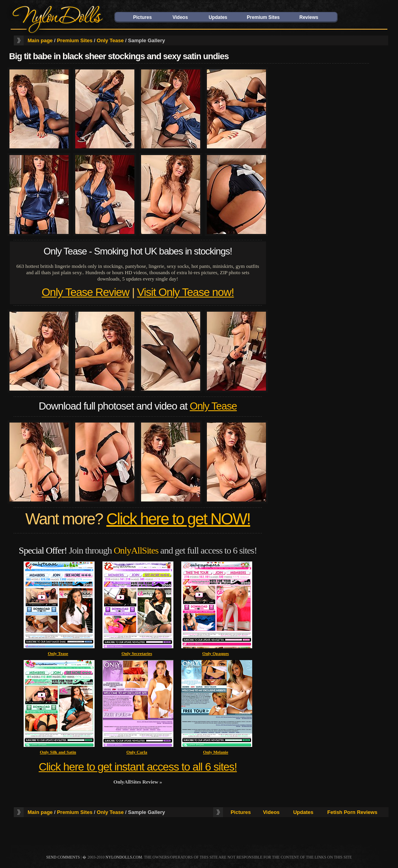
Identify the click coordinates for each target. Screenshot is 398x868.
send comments (63, 857)
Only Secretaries (137, 653)
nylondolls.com (124, 857)
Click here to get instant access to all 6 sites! (138, 767)
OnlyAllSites (136, 550)
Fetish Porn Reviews (352, 812)
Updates (218, 17)
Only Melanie (216, 752)
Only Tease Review (86, 292)
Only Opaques (216, 653)
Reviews (309, 17)
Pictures (142, 17)
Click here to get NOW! (178, 519)
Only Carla (137, 752)
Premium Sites (263, 17)
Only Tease (110, 40)
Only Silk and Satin (58, 752)
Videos (180, 17)
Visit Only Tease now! (186, 292)
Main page (40, 40)
